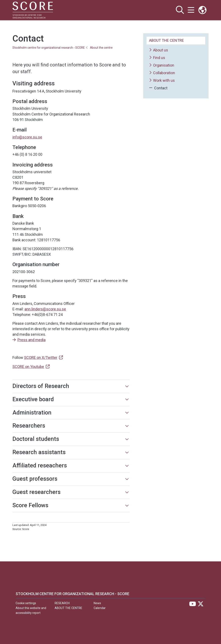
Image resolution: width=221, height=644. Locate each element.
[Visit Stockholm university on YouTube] (193, 605)
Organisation (162, 65)
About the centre (101, 48)
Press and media (32, 340)
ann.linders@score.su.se (45, 309)
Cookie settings (26, 603)
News (97, 603)
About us (159, 50)
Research (62, 603)
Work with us (162, 81)
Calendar (100, 608)
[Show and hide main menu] (191, 10)
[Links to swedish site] (202, 10)
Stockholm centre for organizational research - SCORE (49, 48)
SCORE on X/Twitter (41, 358)
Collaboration (162, 73)
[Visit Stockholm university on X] (201, 605)
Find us (157, 58)
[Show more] (127, 386)
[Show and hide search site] (179, 10)
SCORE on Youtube (28, 367)
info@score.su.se (27, 137)
